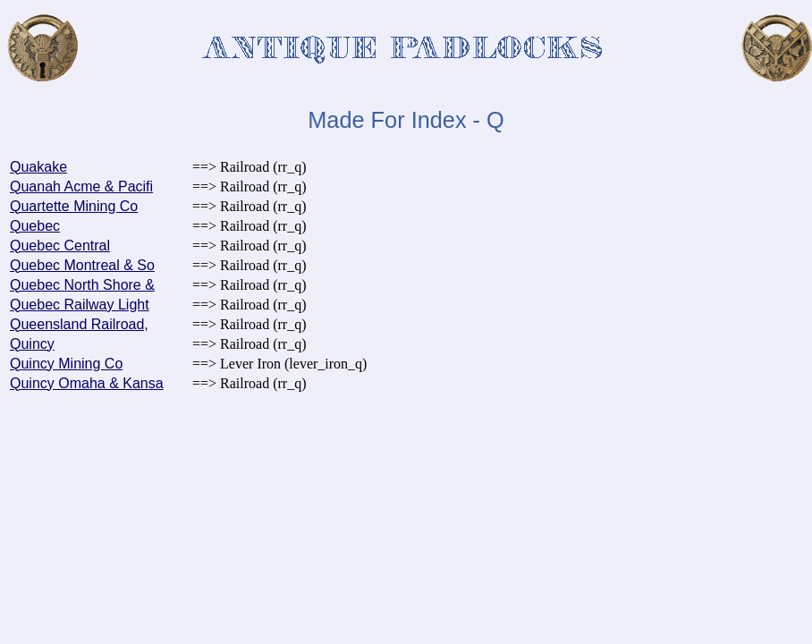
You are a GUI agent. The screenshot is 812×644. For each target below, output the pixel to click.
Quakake (38, 167)
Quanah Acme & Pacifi (81, 186)
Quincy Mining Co (66, 364)
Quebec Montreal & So (82, 265)
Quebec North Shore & (82, 285)
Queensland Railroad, (79, 324)
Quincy (32, 344)
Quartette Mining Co (74, 206)
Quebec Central (60, 246)
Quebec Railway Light (80, 305)
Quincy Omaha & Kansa (87, 383)
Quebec (35, 226)
